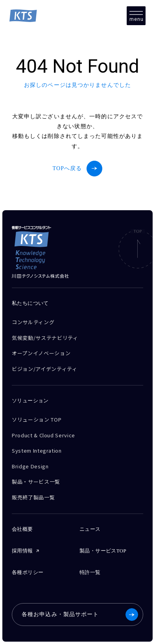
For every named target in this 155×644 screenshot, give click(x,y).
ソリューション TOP (37, 419)
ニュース (90, 529)
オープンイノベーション (41, 353)
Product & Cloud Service (43, 435)
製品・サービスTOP (103, 551)
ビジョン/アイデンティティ (44, 369)
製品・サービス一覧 (36, 482)
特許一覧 (90, 572)
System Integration (37, 450)
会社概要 (22, 529)
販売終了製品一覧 (33, 497)
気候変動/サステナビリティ (45, 338)
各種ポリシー (28, 572)
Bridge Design (30, 466)
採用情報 (22, 551)
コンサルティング (33, 322)
